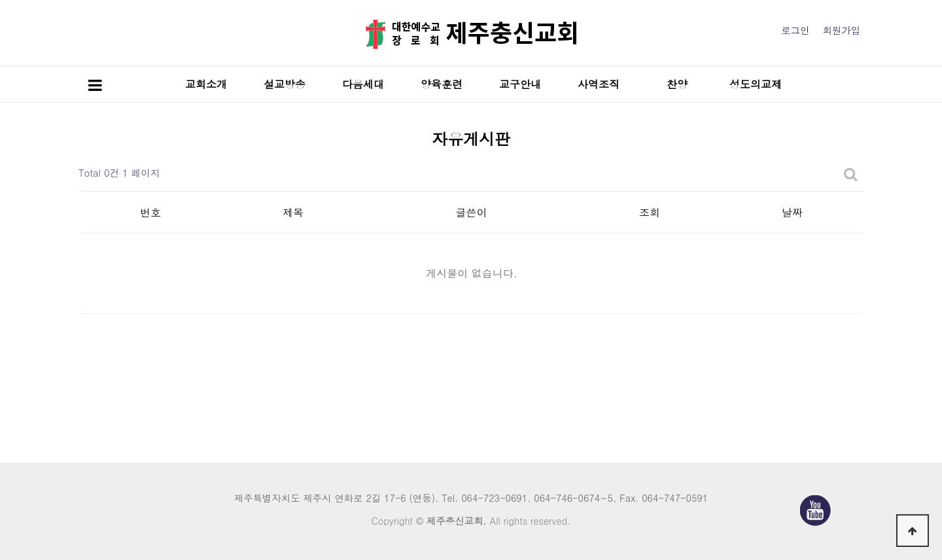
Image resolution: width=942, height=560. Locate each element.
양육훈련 (442, 84)
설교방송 (285, 84)
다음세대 (363, 84)
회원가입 (841, 30)
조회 (650, 212)
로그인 (795, 30)
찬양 (677, 84)
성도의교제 (756, 84)
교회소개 (206, 84)
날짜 (792, 212)
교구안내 (520, 84)
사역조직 (599, 84)
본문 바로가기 (0, 0)
